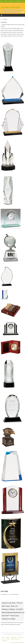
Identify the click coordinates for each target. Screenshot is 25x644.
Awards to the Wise (11, 7)
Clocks (23, 1)
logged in (8, 594)
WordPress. (21, 642)
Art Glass (2, 4)
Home (2, 1)
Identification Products (9, 4)
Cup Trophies (18, 1)
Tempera (16, 642)
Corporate (6, 1)
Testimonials (17, 4)
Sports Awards (11, 1)
